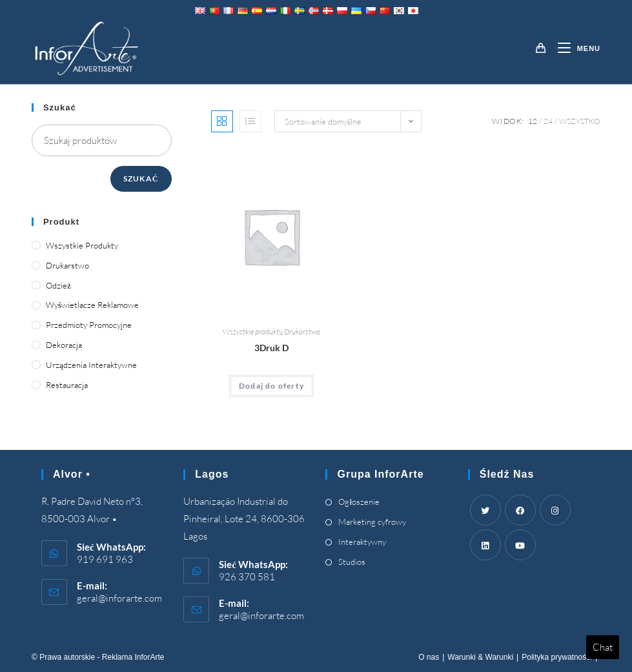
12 (533, 121)
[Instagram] (555, 510)
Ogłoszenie (359, 502)
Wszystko (580, 121)
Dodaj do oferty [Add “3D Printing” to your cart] (271, 386)
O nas (429, 657)
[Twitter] (485, 510)
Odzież (58, 285)
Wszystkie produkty (252, 331)
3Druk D (271, 348)
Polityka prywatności (557, 657)
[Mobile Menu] (574, 48)
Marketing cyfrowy (372, 522)
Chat (603, 647)
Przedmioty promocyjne (89, 325)
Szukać (141, 178)
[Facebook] (520, 510)
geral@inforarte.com (119, 598)
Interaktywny (362, 542)
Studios (352, 562)
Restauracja (67, 385)
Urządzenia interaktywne (91, 365)
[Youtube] (520, 545)
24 (548, 121)
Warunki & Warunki (480, 657)
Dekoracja (64, 345)
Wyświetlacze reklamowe (92, 305)
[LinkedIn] (485, 545)
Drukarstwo (302, 331)
